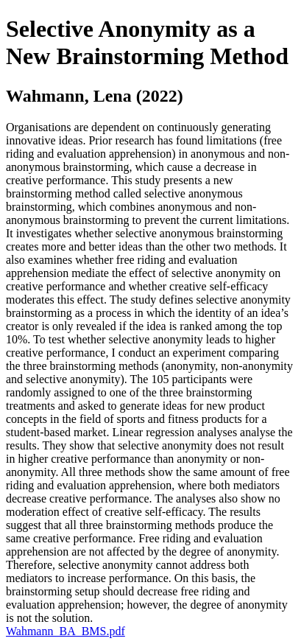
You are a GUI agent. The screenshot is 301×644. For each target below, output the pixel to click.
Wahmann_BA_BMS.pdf (65, 631)
